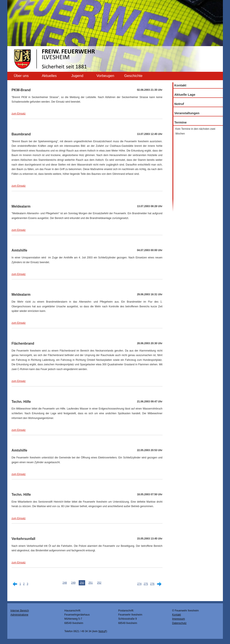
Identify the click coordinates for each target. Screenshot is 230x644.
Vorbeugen (105, 76)
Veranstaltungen (187, 113)
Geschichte (133, 76)
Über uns (21, 76)
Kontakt (180, 85)
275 (146, 584)
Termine (181, 122)
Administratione (20, 615)
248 (65, 583)
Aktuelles (49, 76)
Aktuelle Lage (185, 95)
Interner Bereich (20, 611)
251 (91, 583)
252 (99, 583)
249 (73, 583)
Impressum (179, 619)
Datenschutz (179, 623)
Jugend (77, 76)
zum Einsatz (19, 114)
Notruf (179, 104)
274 (139, 584)
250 (82, 583)
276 (152, 584)
